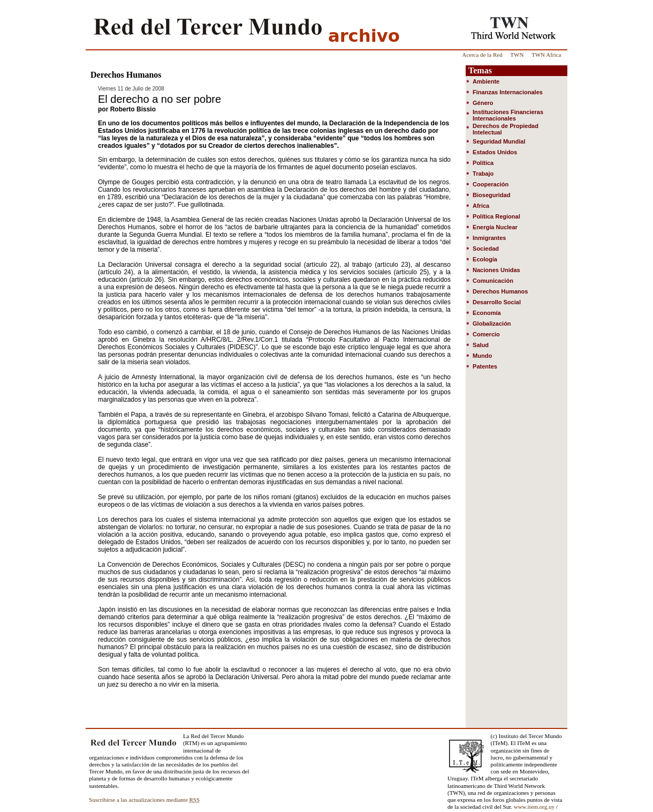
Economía (487, 313)
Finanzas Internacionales (508, 92)
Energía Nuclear (495, 227)
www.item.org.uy (534, 807)
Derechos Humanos (500, 291)
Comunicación (493, 281)
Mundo (482, 356)
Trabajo (483, 174)
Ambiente (486, 81)
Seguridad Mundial (499, 141)
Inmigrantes (489, 238)
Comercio (486, 334)
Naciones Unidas (496, 270)
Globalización (492, 324)
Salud (481, 345)
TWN (517, 55)
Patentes (485, 366)
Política (483, 163)
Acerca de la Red (482, 55)
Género (483, 103)
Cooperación (491, 184)
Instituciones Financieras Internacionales (508, 115)
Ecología (485, 259)
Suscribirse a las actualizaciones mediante (144, 800)
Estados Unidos (495, 152)
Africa (481, 206)
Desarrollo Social (497, 302)
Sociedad (486, 249)
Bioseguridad (491, 195)
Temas (480, 70)
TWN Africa (546, 55)
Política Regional (496, 216)
